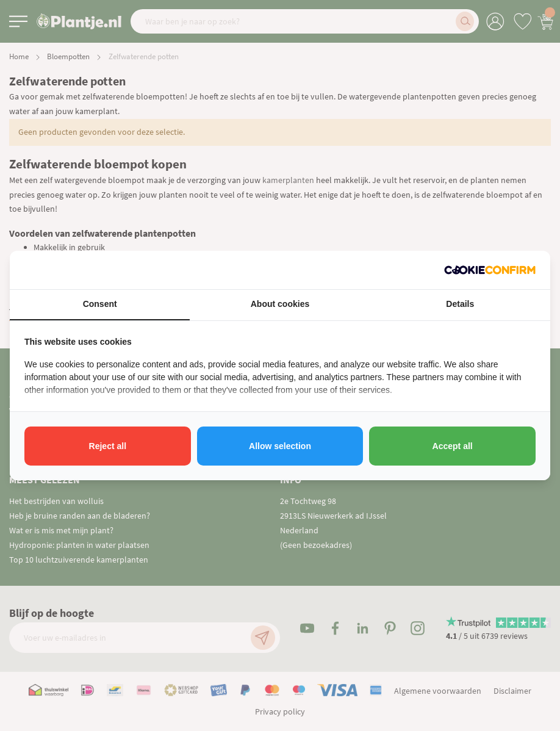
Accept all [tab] (453, 446)
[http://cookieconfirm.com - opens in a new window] (490, 270)
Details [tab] (460, 304)
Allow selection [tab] (280, 446)
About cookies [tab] (280, 304)
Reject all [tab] (108, 446)
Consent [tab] (100, 304)
